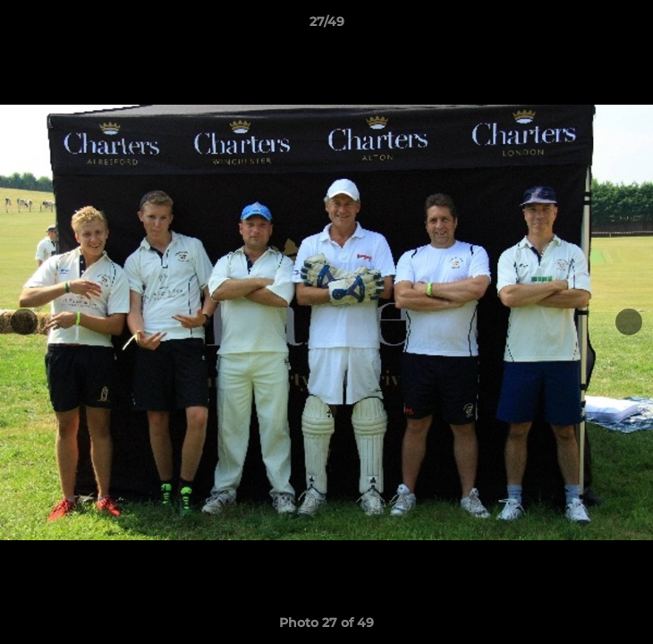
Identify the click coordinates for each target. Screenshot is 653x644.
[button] (632, 26)
